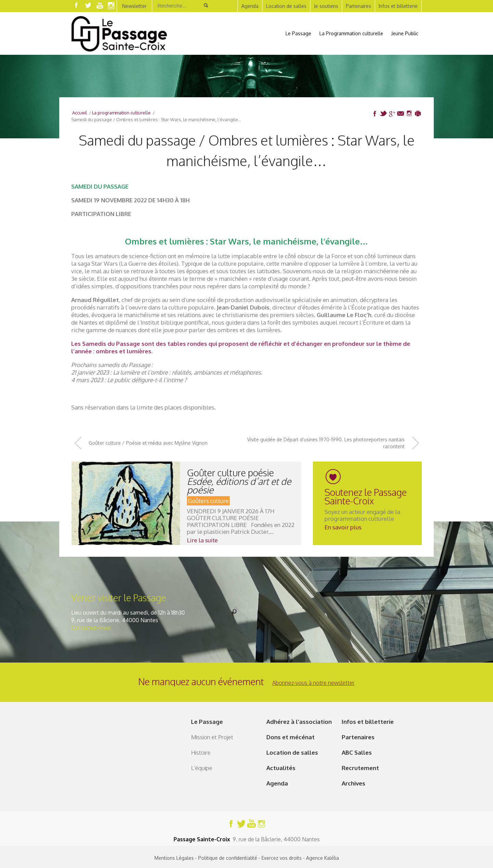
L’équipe (202, 768)
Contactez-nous (91, 628)
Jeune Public (405, 33)
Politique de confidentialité (228, 858)
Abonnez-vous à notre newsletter (313, 683)
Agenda (250, 6)
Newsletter (134, 6)
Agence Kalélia (323, 858)
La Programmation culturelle (351, 33)
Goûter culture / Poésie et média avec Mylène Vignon (148, 443)
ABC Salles (357, 752)
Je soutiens (326, 6)
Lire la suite (202, 540)
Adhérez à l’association (299, 722)
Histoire (201, 752)
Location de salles (286, 6)
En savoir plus (343, 527)
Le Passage (298, 33)
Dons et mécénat (290, 737)
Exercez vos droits (282, 858)
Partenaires (358, 6)
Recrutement (360, 768)
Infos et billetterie (398, 6)
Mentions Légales (174, 858)
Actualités (281, 768)
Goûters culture (208, 501)
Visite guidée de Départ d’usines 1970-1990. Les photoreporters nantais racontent (326, 443)
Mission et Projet (212, 737)
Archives (353, 783)
